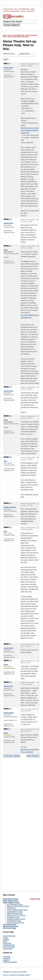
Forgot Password (9, 936)
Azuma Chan (8, 68)
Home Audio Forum (11, 899)
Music (23, 11)
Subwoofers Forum (14, 921)
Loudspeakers (24, 9)
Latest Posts (8, 9)
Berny (6, 664)
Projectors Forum (13, 917)
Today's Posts (35, 899)
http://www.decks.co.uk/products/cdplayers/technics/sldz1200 (30, 130)
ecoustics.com (15, 972)
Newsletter (21, 975)
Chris (6, 250)
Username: (11, 55)
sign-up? (12, 54)
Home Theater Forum (11, 903)
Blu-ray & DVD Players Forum (18, 906)
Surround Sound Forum (16, 923)
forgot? (28, 54)
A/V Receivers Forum (15, 904)
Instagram (7, 958)
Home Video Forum (10, 901)
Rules (5, 941)
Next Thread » (33, 756)
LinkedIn (6, 960)
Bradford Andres (10, 507)
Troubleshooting (9, 945)
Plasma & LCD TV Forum (16, 915)
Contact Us (13, 975)
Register (6, 940)
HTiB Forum (11, 908)
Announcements (9, 947)
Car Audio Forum (10, 924)
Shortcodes (7, 943)
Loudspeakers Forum (15, 912)
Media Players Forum (15, 913)
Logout (5, 938)
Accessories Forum (11, 926)
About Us (6, 975)
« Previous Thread (12, 756)
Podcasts (30, 11)
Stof (5, 461)
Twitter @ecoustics (10, 962)
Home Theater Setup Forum (17, 910)
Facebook (7, 957)
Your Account (8, 949)
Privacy (28, 975)
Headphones (15, 11)
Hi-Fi (16, 9)
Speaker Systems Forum (16, 919)
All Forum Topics (10, 928)
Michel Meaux (9, 713)
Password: (28, 55)
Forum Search (12, 25)
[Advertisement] (21, 826)
